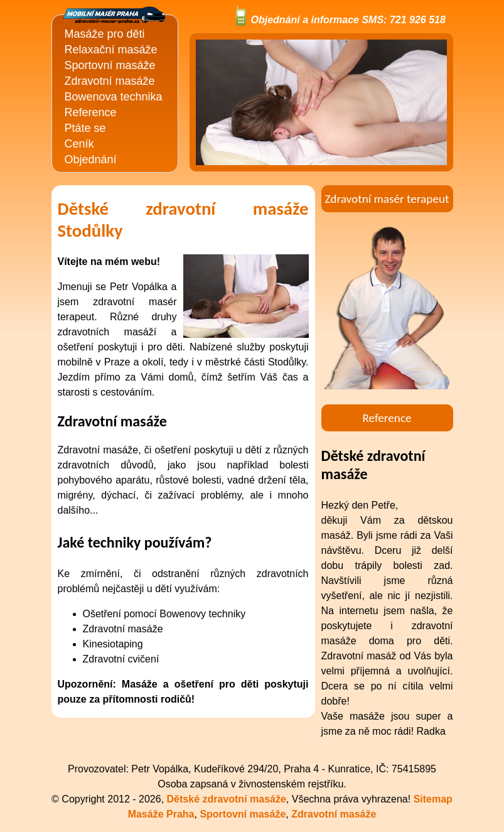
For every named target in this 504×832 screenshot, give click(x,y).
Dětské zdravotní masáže (227, 799)
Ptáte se (85, 128)
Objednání (91, 159)
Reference (91, 112)
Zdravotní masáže (110, 81)
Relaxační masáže (111, 50)
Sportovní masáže (110, 65)
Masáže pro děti (105, 34)
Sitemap (433, 799)
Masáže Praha (161, 814)
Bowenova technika (114, 97)
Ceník (79, 144)
